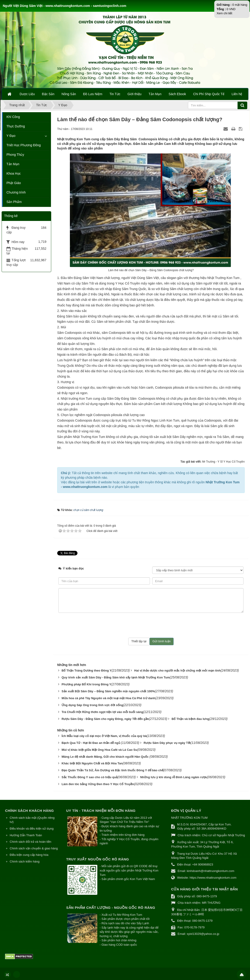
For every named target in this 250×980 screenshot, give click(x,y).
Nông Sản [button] (69, 94)
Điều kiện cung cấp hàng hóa (29, 855)
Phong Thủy (15, 155)
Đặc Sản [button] (48, 94)
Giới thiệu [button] (135, 94)
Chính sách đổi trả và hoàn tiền (30, 842)
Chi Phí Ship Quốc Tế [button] (209, 94)
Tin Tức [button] (115, 94)
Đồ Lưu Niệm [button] (93, 94)
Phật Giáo (14, 183)
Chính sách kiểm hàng (25, 861)
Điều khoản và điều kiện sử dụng (32, 829)
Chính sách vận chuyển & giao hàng (34, 848)
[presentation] (151, 625)
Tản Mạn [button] (155, 94)
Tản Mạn (13, 164)
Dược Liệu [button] (27, 94)
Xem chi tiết (224, 13)
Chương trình (16, 192)
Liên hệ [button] (237, 94)
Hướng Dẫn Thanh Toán (26, 835)
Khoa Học (14, 173)
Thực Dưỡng (16, 126)
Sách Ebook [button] (177, 94)
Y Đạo (11, 136)
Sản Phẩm (14, 202)
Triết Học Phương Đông (24, 145)
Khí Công (13, 117)
